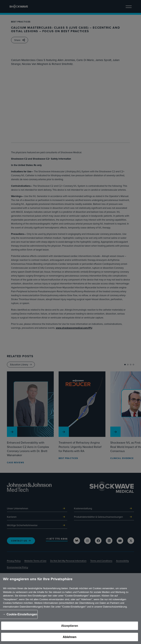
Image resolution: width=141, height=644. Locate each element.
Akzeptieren (70, 626)
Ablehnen (70, 637)
